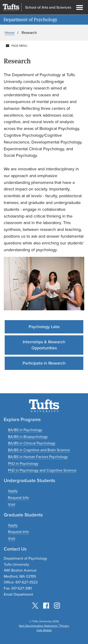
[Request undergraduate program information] (18, 498)
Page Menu (19, 46)
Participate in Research (44, 363)
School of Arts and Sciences (48, 7)
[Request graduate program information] (18, 532)
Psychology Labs (44, 327)
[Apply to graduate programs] (13, 525)
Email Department (18, 594)
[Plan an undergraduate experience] (12, 504)
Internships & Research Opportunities (44, 345)
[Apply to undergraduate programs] (13, 491)
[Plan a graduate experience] (12, 538)
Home (10, 33)
